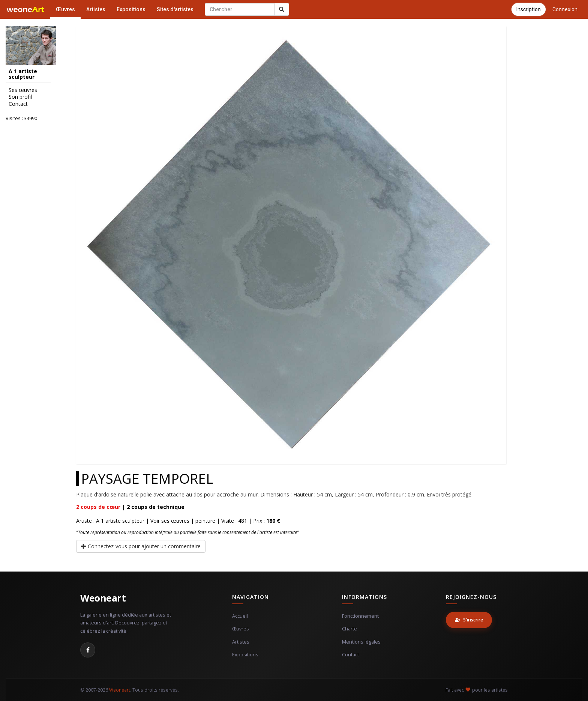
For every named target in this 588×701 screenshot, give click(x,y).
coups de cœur (98, 507)
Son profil (20, 97)
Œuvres (65, 9)
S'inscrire (469, 620)
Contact (18, 104)
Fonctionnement (360, 616)
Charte (349, 629)
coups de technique (156, 507)
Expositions (131, 9)
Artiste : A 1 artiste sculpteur (110, 521)
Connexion (565, 9)
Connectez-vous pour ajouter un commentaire (141, 546)
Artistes (96, 9)
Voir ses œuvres (170, 521)
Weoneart (103, 598)
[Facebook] (88, 650)
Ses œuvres (23, 90)
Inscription (529, 9)
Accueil (240, 616)
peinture (205, 521)
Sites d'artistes (175, 9)
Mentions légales (361, 642)
